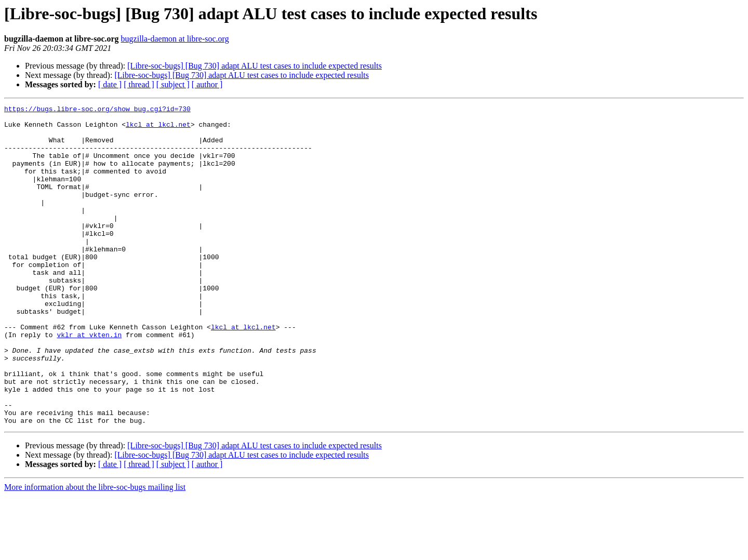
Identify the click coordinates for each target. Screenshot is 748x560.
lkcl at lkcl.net (158, 129)
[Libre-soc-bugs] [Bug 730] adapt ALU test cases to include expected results (255, 66)
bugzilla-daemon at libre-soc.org (175, 39)
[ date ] (110, 84)
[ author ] (207, 84)
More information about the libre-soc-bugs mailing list (95, 551)
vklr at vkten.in (89, 381)
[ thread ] (139, 84)
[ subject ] (173, 84)
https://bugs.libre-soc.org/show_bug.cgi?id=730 (97, 110)
